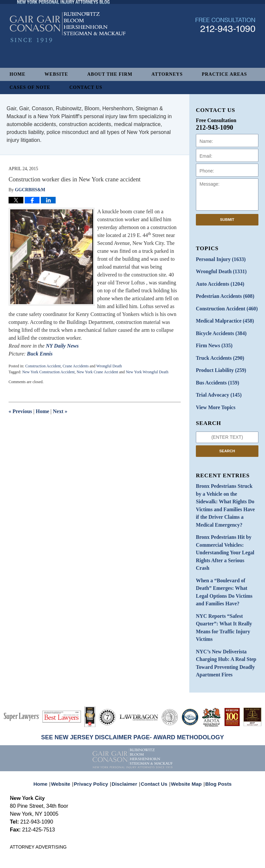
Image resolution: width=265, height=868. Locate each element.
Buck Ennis (40, 354)
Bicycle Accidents (219, 328)
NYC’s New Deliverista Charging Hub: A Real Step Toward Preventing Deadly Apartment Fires (223, 615)
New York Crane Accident (97, 372)
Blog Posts (215, 729)
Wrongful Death (109, 366)
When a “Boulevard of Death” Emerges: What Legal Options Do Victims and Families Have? (227, 553)
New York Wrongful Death (147, 372)
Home (17, 74)
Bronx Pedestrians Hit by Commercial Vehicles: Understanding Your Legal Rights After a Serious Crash (224, 525)
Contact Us (86, 87)
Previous (20, 411)
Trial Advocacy (216, 386)
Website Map (185, 729)
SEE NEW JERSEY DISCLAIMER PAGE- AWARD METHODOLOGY (133, 687)
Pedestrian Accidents (222, 293)
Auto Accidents (217, 282)
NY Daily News (62, 346)
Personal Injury (218, 259)
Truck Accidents (217, 351)
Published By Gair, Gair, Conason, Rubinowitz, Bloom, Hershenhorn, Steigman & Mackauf (225, 44)
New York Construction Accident (48, 372)
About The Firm (110, 74)
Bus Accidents (215, 374)
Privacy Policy (96, 729)
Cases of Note (30, 87)
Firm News (212, 340)
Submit (227, 220)
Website (56, 74)
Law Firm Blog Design (224, 853)
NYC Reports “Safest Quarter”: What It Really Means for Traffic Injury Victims (221, 582)
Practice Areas (224, 74)
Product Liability (218, 363)
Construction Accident (43, 366)
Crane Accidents (76, 366)
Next (60, 411)
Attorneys (167, 74)
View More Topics (213, 397)
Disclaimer (126, 729)
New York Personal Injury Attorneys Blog (68, 47)
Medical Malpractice (222, 316)
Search (227, 440)
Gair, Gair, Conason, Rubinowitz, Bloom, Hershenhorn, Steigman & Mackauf (118, 853)
